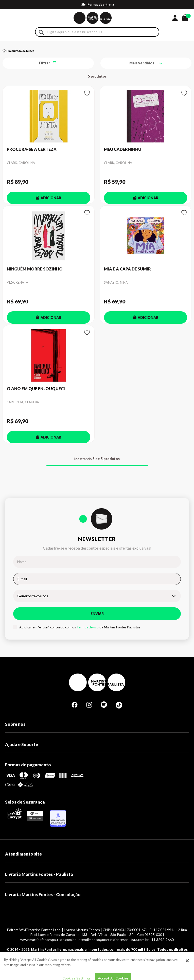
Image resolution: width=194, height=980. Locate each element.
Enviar (97, 614)
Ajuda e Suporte (22, 744)
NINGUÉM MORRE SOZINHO (35, 269)
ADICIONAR (48, 198)
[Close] (187, 970)
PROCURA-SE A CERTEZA (32, 149)
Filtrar (45, 63)
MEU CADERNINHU (123, 149)
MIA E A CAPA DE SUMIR (127, 269)
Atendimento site (23, 854)
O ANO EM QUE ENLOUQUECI (36, 388)
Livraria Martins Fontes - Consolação (43, 894)
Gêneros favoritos (33, 596)
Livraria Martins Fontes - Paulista (39, 874)
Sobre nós (15, 724)
